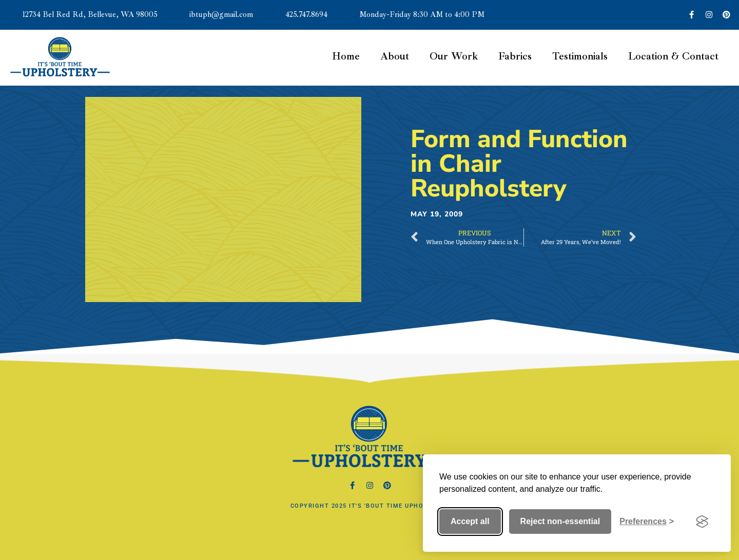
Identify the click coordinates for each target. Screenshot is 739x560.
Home (346, 56)
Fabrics (515, 56)
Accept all (470, 521)
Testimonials (580, 56)
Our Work (454, 56)
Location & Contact (673, 56)
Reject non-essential (560, 521)
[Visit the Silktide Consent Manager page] (702, 522)
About (395, 56)
